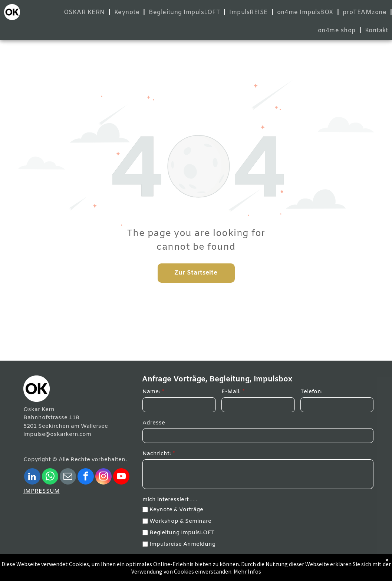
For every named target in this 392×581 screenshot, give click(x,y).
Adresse (154, 423)
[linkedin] (32, 477)
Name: (151, 392)
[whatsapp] (50, 477)
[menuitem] (85, 12)
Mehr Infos (247, 571)
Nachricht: (157, 454)
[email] (68, 477)
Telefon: (312, 392)
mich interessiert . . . (170, 500)
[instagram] (103, 477)
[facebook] (86, 477)
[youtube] (121, 477)
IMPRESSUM (42, 491)
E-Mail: (231, 392)
